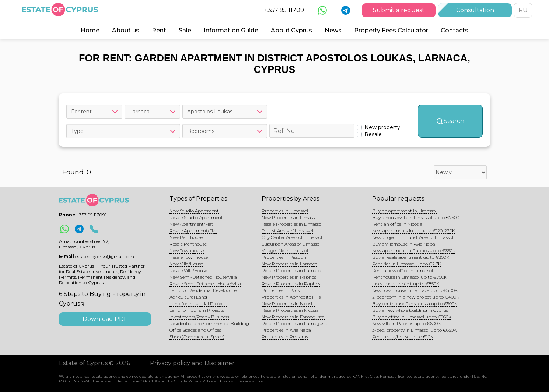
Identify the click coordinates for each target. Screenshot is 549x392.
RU (523, 10)
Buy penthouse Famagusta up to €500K (415, 303)
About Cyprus (291, 30)
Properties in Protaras (285, 337)
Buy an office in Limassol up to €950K (412, 317)
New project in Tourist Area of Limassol (413, 237)
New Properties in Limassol (290, 217)
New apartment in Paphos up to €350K (414, 250)
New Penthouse (186, 237)
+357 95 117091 (285, 10)
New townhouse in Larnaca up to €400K (415, 290)
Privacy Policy (201, 381)
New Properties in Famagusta (293, 317)
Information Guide (231, 30)
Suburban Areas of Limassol (291, 244)
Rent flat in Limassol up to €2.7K (407, 264)
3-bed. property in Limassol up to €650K (414, 330)
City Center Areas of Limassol (292, 237)
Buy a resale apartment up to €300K (411, 257)
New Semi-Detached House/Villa (203, 277)
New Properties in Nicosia (288, 303)
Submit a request (399, 10)
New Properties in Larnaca (289, 264)
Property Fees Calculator (391, 30)
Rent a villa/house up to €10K (403, 337)
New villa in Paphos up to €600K (406, 323)
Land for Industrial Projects (198, 303)
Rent (159, 30)
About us (126, 30)
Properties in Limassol (285, 211)
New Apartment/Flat (191, 224)
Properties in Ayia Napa (286, 330)
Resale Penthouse (188, 244)
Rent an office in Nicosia (397, 224)
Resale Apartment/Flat (193, 231)
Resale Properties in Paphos (291, 284)
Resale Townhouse (189, 257)
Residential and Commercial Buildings (210, 323)
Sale (185, 30)
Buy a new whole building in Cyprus (410, 310)
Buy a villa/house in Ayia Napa (404, 244)
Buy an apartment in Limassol (404, 211)
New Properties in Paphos (289, 277)
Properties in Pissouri (284, 257)
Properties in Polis (281, 290)
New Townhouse (187, 250)
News (333, 30)
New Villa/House (186, 264)
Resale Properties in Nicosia (290, 310)
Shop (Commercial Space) (197, 337)
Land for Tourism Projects (197, 310)
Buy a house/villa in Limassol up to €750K (416, 217)
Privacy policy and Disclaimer (192, 363)
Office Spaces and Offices (195, 330)
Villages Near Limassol (285, 250)
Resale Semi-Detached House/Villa (205, 284)
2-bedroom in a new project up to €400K (416, 297)
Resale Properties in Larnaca (291, 270)
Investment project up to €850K (406, 284)
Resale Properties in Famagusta (295, 323)
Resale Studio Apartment (196, 217)
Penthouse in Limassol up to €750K (410, 277)
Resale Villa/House (188, 270)
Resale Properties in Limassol (292, 224)
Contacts (454, 30)
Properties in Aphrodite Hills (291, 297)
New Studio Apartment (194, 211)
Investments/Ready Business (199, 317)
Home (90, 30)
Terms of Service (237, 381)
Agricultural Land (188, 297)
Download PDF (105, 319)
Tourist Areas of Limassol (287, 231)
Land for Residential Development (205, 290)
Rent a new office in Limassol (403, 270)
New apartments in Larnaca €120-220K (414, 231)
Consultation (475, 10)
